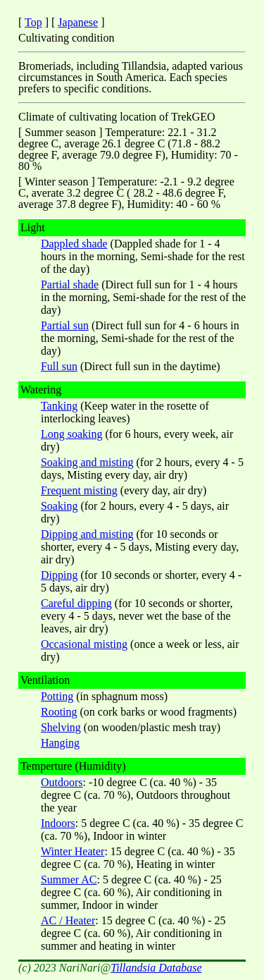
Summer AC (69, 880)
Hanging (60, 743)
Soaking (59, 506)
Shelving (61, 727)
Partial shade (70, 284)
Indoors (58, 823)
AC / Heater (68, 920)
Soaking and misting (87, 462)
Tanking (59, 406)
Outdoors (62, 782)
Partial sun (65, 325)
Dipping (59, 575)
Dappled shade (74, 244)
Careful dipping (76, 603)
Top (33, 22)
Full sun (59, 366)
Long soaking (72, 434)
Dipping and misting (87, 534)
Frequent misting (79, 490)
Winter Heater (73, 851)
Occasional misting (84, 644)
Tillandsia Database (156, 968)
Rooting (59, 712)
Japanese (78, 22)
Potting (57, 696)
